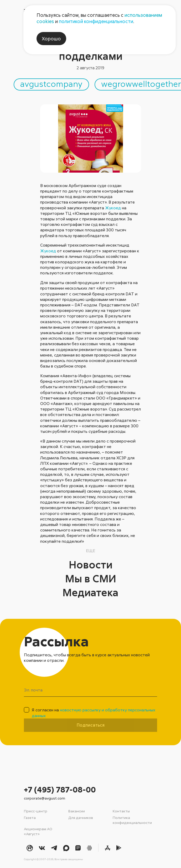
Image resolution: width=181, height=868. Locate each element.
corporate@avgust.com (45, 798)
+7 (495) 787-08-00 (60, 789)
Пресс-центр (36, 811)
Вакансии (77, 811)
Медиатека (90, 592)
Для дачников (81, 818)
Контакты (121, 811)
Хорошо (51, 39)
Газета (30, 818)
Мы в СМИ (91, 578)
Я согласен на (94, 713)
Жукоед (113, 208)
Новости (91, 565)
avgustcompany (51, 84)
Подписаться (91, 725)
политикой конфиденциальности (96, 21)
